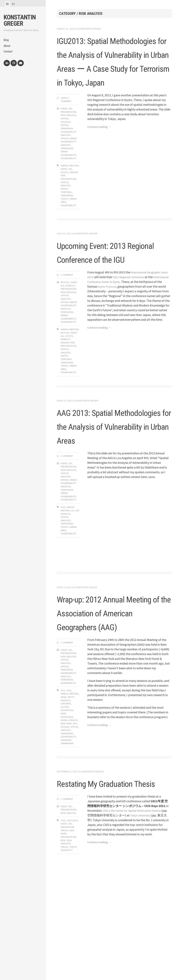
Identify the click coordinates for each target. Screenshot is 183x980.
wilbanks (66, 837)
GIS (70, 150)
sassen (65, 824)
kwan (64, 817)
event (64, 211)
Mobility (71, 341)
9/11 (63, 787)
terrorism (67, 237)
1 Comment (67, 330)
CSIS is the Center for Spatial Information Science (135, 921)
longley (73, 817)
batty (71, 794)
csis (63, 931)
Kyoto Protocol (131, 342)
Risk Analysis (68, 157)
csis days (73, 931)
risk (63, 951)
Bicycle (65, 338)
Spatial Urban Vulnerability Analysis (69, 183)
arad (64, 794)
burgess (66, 797)
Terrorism (67, 190)
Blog (6, 40)
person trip (68, 398)
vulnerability (69, 247)
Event (64, 150)
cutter (65, 804)
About (7, 46)
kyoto (64, 214)
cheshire (66, 801)
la (73, 580)
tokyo (64, 240)
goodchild (67, 814)
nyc (75, 821)
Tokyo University (148, 926)
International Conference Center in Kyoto (115, 337)
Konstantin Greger (20, 20)
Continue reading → (101, 168)
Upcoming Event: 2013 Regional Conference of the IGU (113, 300)
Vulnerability (69, 200)
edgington (67, 807)
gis (70, 935)
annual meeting (70, 207)
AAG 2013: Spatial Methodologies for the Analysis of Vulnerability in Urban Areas (114, 488)
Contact (8, 51)
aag (63, 576)
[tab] (7, 4)
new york (66, 821)
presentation (69, 220)
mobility (66, 395)
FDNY (63, 811)
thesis (64, 958)
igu (70, 211)
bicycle (65, 388)
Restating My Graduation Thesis (100, 887)
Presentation (69, 153)
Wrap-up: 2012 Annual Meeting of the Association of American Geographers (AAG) (112, 695)
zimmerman (67, 840)
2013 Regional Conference (140, 332)
